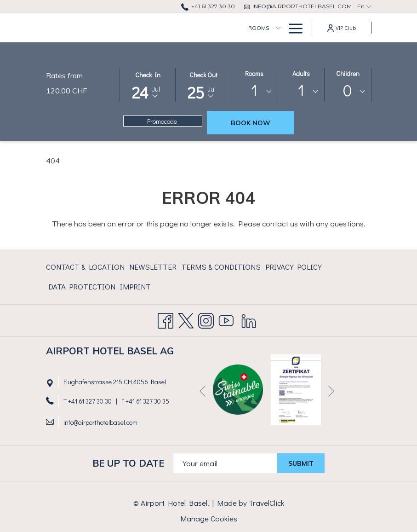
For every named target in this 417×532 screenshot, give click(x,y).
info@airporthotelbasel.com (100, 422)
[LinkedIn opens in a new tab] (249, 318)
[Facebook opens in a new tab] (166, 318)
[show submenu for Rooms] (228, 28)
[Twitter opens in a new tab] (186, 318)
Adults (301, 73)
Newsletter (153, 267)
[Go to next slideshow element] (331, 391)
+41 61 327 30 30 (90, 401)
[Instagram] (206, 318)
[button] (148, 84)
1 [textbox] (254, 90)
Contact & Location (85, 267)
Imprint (135, 286)
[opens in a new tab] (296, 389)
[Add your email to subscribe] (225, 463)
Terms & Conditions (221, 267)
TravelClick (266, 503)
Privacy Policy (294, 267)
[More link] (292, 28)
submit (301, 463)
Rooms (254, 73)
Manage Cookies (209, 518)
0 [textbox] (348, 90)
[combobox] (254, 92)
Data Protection (82, 286)
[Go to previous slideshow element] (203, 391)
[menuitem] (209, 28)
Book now (251, 123)
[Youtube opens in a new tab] (226, 318)
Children (348, 73)
